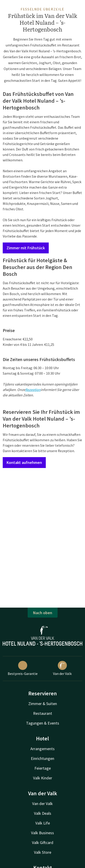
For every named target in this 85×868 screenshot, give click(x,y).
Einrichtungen (42, 758)
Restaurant (43, 713)
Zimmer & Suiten (43, 704)
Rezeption (33, 390)
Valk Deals (43, 813)
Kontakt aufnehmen (24, 462)
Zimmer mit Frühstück (26, 248)
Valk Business (42, 833)
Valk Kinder (43, 778)
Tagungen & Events (43, 723)
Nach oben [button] (43, 613)
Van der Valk (62, 668)
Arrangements (42, 749)
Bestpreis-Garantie (23, 668)
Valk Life (43, 823)
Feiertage (43, 768)
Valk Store (43, 852)
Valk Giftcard (43, 843)
